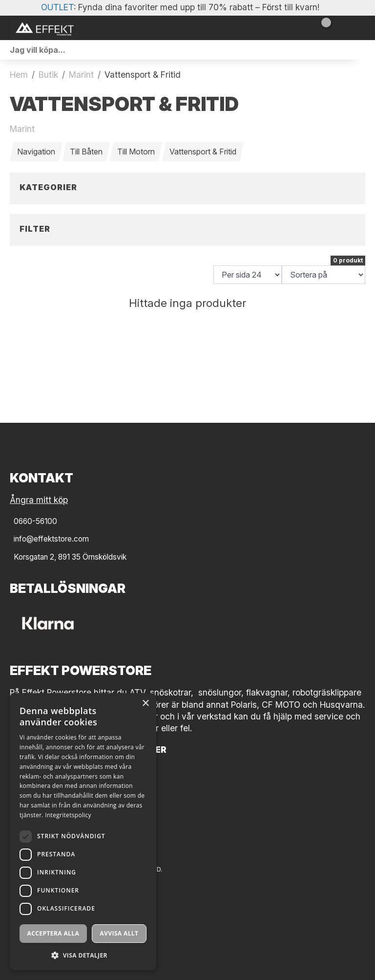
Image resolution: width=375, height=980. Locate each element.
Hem (19, 75)
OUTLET (57, 7)
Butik (48, 75)
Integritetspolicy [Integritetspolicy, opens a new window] (68, 815)
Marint (81, 75)
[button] (83, 955)
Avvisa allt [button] (119, 933)
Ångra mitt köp (39, 500)
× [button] (145, 704)
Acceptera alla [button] (53, 933)
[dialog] (83, 832)
